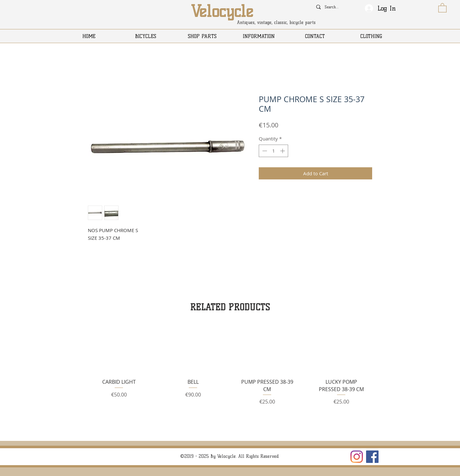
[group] (230, 368)
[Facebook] (372, 457)
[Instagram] (357, 457)
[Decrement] (264, 151)
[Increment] (283, 151)
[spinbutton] (274, 151)
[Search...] (333, 7)
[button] (442, 8)
